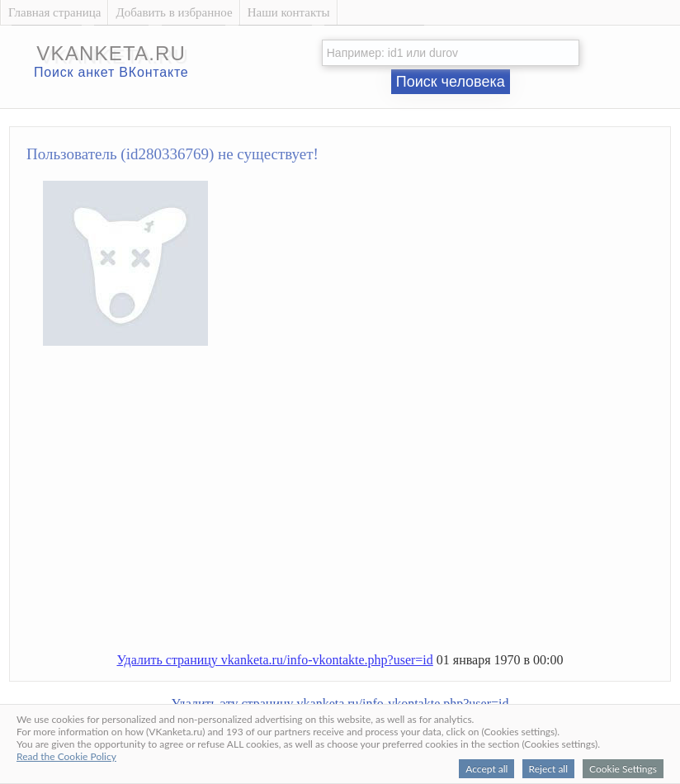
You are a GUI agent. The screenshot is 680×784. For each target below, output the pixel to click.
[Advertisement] (357, 506)
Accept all (486, 769)
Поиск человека (451, 82)
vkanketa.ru (111, 53)
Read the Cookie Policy (66, 756)
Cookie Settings (623, 769)
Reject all (548, 769)
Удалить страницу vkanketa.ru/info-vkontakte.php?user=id (274, 660)
